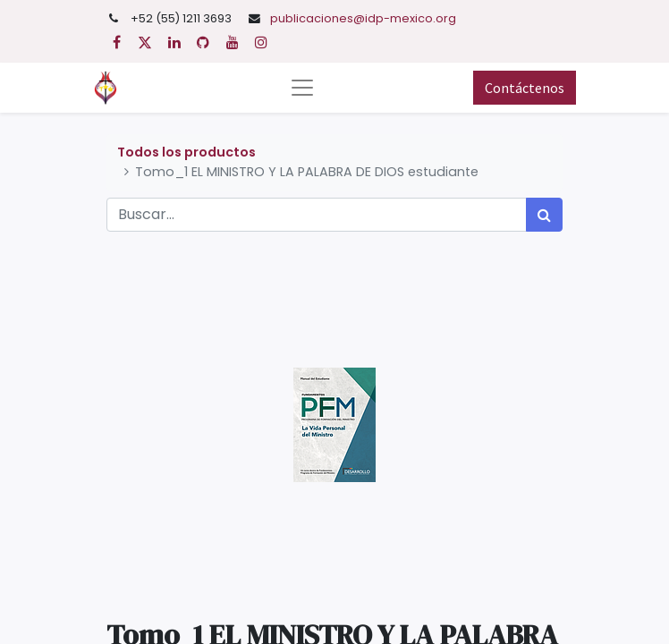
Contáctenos (525, 88)
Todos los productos (186, 152)
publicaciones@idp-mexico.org (363, 18)
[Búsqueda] (544, 215)
